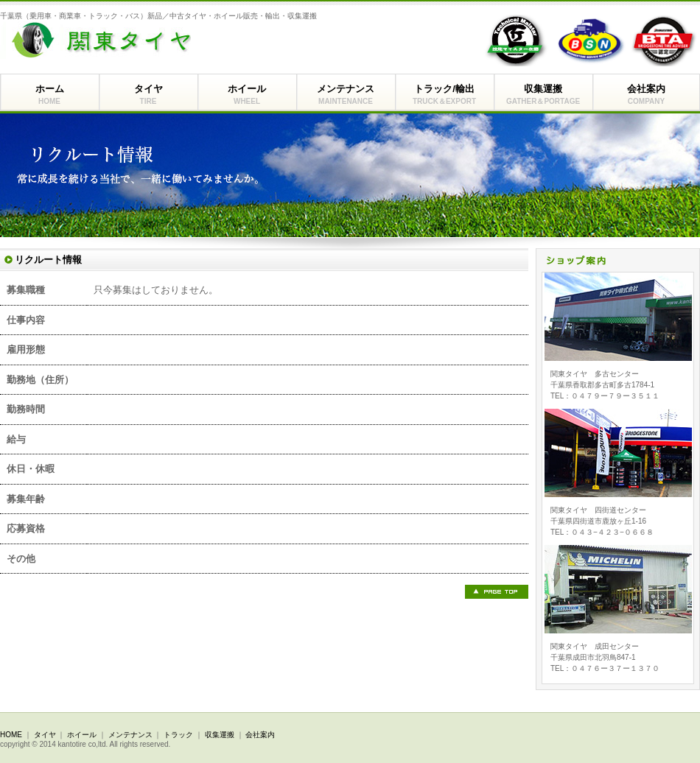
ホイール (247, 95)
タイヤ (148, 95)
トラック (178, 735)
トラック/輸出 (444, 95)
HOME (11, 735)
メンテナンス (346, 95)
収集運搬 (543, 95)
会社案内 (646, 95)
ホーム (49, 95)
